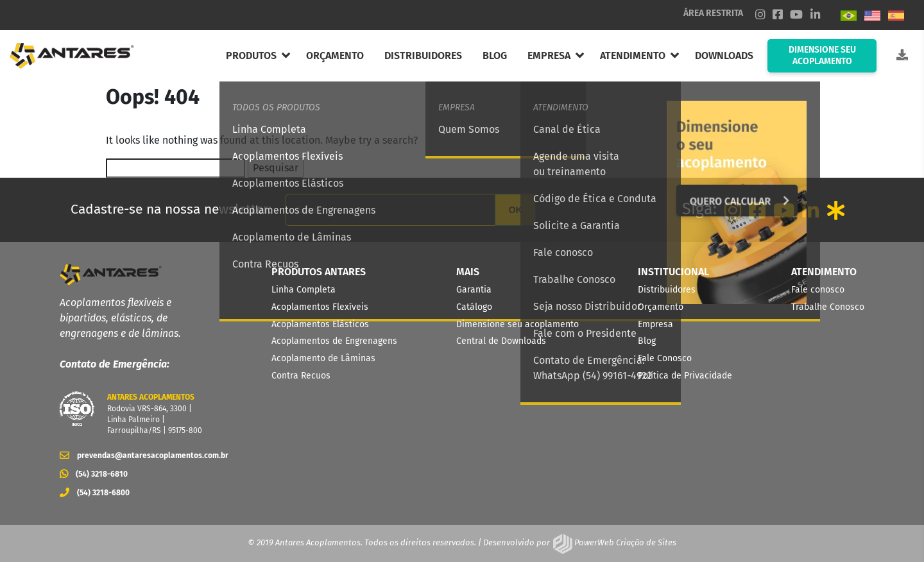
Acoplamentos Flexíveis (320, 307)
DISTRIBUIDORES (423, 55)
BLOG (495, 55)
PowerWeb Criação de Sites (624, 542)
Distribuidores (667, 290)
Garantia (474, 290)
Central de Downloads (501, 341)
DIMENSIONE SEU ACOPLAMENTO (822, 55)
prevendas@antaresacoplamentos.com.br (140, 456)
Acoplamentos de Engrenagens (334, 341)
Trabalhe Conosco (828, 307)
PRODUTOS (251, 55)
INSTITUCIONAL (673, 272)
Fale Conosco (665, 358)
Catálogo (474, 307)
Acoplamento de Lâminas (323, 358)
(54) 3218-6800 (95, 493)
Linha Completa (304, 290)
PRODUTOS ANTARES (319, 272)
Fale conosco (818, 290)
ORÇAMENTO (335, 55)
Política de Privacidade (685, 376)
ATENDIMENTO (633, 55)
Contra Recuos (301, 376)
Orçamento (661, 307)
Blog (647, 341)
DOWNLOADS (724, 55)
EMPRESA (549, 55)
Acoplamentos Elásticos (320, 324)
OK (515, 210)
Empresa (655, 324)
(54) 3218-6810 (94, 474)
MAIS (468, 272)
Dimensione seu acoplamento (518, 324)
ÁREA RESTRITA (713, 13)
